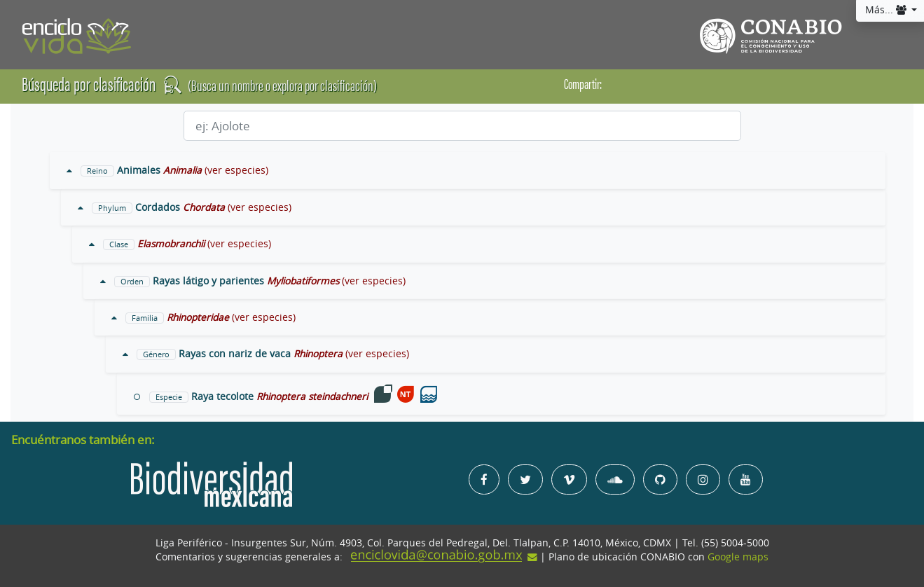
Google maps (738, 557)
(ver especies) (236, 170)
